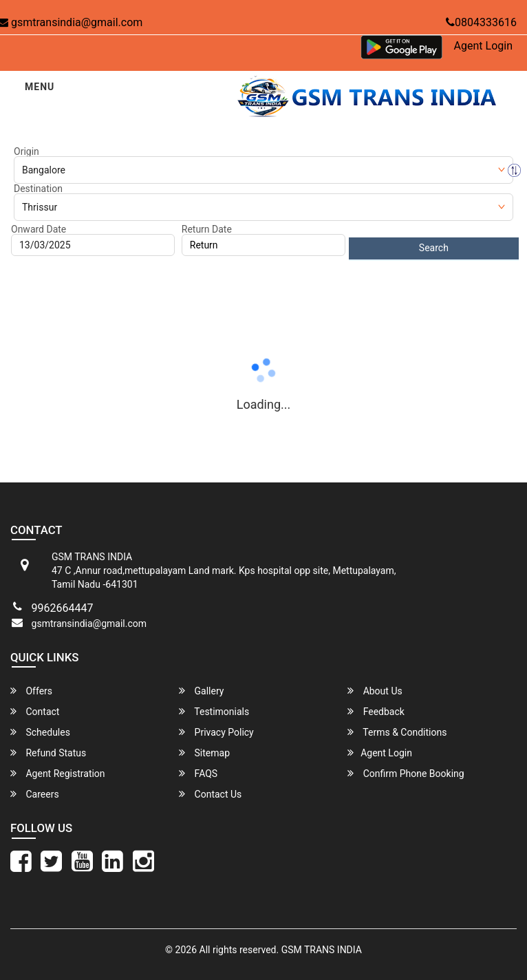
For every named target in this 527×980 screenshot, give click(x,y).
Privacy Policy (216, 732)
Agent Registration (58, 773)
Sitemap (204, 753)
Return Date (207, 229)
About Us (375, 691)
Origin (26, 151)
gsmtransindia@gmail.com (89, 624)
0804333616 (481, 22)
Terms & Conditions (397, 732)
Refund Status (48, 753)
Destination (38, 189)
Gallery (201, 691)
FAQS (198, 773)
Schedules (40, 732)
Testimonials (214, 711)
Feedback (376, 711)
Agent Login (483, 46)
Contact (35, 711)
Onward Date (39, 229)
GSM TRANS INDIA (322, 950)
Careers (35, 794)
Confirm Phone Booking (406, 773)
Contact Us (210, 794)
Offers (31, 691)
